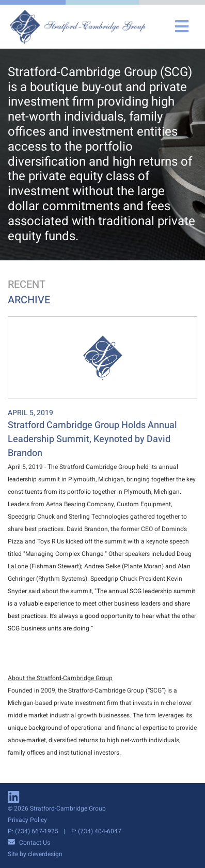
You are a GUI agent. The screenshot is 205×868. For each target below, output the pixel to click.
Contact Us (29, 843)
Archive (29, 300)
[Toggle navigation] (182, 26)
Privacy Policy (27, 820)
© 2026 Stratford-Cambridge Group (57, 808)
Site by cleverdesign (35, 854)
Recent (27, 284)
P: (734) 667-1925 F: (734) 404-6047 (65, 831)
